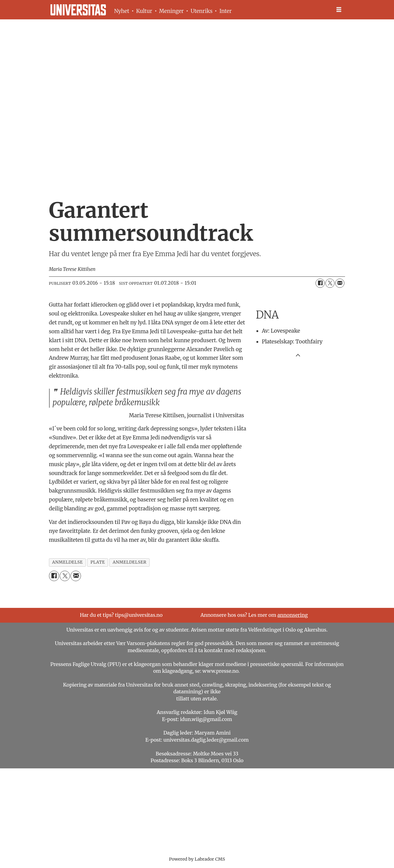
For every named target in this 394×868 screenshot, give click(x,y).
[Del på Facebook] (320, 283)
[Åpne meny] (339, 10)
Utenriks (201, 11)
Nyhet (122, 11)
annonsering (293, 615)
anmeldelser (130, 562)
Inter (226, 11)
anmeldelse (67, 562)
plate (98, 562)
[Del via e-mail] (340, 283)
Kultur (144, 11)
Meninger (171, 11)
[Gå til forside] (78, 10)
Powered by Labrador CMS (197, 859)
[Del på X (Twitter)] (330, 283)
